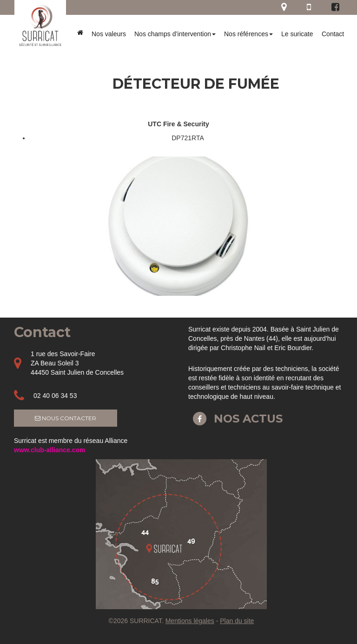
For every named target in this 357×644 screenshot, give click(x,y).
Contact (333, 34)
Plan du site (237, 621)
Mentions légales (190, 621)
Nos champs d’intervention (175, 34)
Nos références (248, 34)
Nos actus (235, 419)
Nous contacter (66, 418)
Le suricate (297, 34)
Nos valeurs (109, 34)
